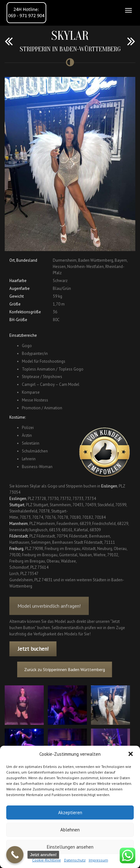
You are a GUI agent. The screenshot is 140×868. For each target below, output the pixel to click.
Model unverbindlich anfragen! (49, 613)
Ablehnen (70, 830)
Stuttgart (17, 505)
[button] (131, 754)
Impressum (98, 860)
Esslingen (18, 499)
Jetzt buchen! (33, 649)
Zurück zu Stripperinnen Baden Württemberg (66, 669)
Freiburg (16, 549)
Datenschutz (75, 860)
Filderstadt (19, 536)
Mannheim (19, 524)
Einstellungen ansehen (70, 847)
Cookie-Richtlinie (47, 860)
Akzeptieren (70, 812)
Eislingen (109, 486)
